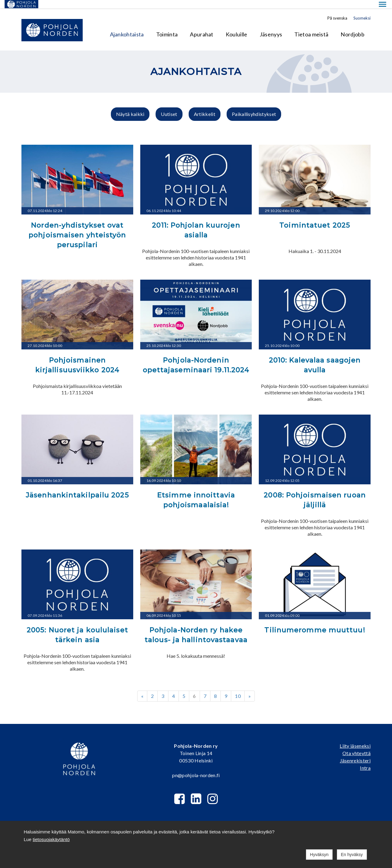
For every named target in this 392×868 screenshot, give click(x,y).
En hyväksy (352, 855)
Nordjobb (352, 26)
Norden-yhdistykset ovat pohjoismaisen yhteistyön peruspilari (77, 227)
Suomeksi (362, 10)
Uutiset (169, 106)
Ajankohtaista (127, 26)
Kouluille (237, 26)
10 (238, 687)
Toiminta (167, 26)
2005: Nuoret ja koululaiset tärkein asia (77, 627)
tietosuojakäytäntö (51, 839)
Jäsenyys (271, 26)
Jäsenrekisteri (355, 752)
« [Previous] (142, 687)
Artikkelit (205, 106)
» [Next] (250, 687)
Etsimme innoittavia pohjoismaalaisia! (196, 492)
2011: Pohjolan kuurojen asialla (196, 222)
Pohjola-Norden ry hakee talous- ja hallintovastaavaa (196, 627)
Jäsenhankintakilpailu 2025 (77, 487)
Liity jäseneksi (355, 738)
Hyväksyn (319, 855)
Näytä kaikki (130, 106)
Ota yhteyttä (356, 745)
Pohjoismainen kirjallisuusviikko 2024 (77, 357)
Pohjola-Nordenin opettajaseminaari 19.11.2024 (196, 357)
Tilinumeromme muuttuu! (315, 622)
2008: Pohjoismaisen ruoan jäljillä (315, 492)
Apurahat (202, 26)
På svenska (337, 10)
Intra (365, 760)
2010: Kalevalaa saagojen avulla (315, 357)
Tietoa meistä (311, 26)
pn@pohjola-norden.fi (196, 767)
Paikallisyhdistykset (254, 106)
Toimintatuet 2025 (315, 217)
